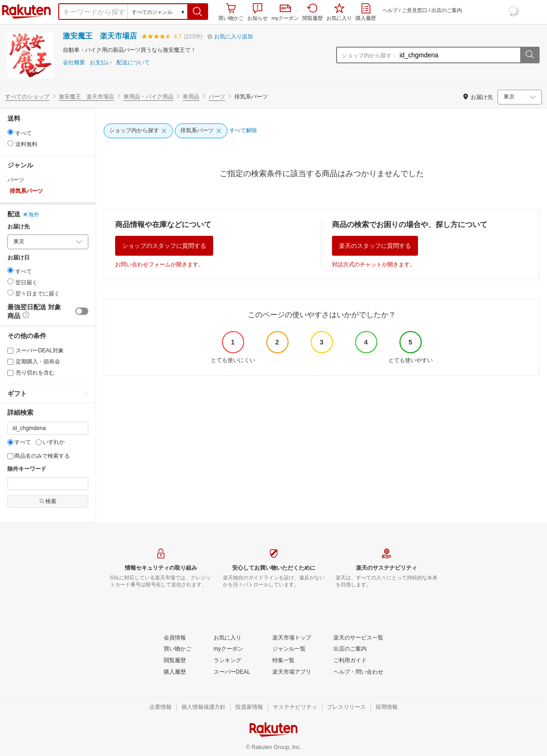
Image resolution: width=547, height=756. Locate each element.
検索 (48, 501)
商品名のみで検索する (39, 456)
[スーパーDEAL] (232, 672)
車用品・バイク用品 (148, 97)
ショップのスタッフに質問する (164, 246)
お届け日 (18, 258)
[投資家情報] (249, 707)
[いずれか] (39, 442)
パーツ (217, 97)
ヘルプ (390, 10)
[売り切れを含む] (10, 373)
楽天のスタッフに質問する (375, 246)
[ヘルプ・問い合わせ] (358, 672)
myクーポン (285, 13)
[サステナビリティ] (295, 707)
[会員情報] (175, 638)
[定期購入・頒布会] (10, 362)
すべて (19, 442)
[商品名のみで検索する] (10, 456)
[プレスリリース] (346, 707)
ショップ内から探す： (369, 55)
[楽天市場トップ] (292, 638)
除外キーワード (27, 469)
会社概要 (74, 63)
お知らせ (258, 12)
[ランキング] (227, 661)
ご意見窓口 (415, 10)
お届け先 (18, 227)
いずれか (50, 442)
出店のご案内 (447, 10)
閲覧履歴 (313, 12)
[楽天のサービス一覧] (358, 638)
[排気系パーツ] (201, 131)
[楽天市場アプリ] (292, 672)
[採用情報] (387, 707)
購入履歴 (366, 12)
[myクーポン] (228, 649)
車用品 (191, 97)
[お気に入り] (227, 638)
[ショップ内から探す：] (459, 55)
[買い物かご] (178, 649)
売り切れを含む (31, 373)
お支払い (101, 63)
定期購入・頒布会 (34, 362)
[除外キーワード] (48, 484)
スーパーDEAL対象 (36, 350)
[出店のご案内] (350, 649)
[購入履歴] (175, 672)
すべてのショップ (27, 97)
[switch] (82, 311)
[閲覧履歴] (175, 661)
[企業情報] (160, 707)
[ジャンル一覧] (289, 649)
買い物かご (231, 12)
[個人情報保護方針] (203, 707)
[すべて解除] (243, 131)
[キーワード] (48, 428)
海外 (31, 215)
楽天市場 (26, 12)
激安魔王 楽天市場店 (100, 36)
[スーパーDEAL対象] (10, 351)
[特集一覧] (283, 661)
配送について (133, 63)
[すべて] (10, 442)
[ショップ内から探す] (138, 131)
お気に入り (339, 12)
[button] (198, 12)
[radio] (10, 132)
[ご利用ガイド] (350, 661)
